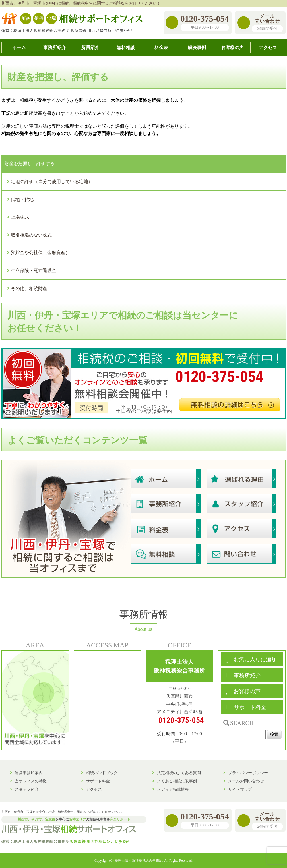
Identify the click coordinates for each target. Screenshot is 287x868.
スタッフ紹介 (27, 789)
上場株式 (20, 217)
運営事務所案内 (29, 773)
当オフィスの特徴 (31, 781)
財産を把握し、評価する (30, 164)
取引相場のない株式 (31, 235)
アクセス (94, 789)
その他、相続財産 (29, 288)
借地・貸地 (22, 199)
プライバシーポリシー (248, 773)
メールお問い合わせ (246, 781)
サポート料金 (98, 781)
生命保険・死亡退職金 (34, 271)
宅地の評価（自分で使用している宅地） (52, 182)
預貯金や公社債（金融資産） (40, 253)
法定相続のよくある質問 (179, 773)
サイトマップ (240, 789)
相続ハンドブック (102, 773)
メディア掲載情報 (173, 789)
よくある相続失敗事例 (177, 781)
